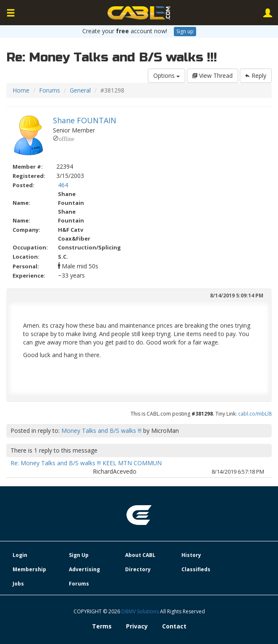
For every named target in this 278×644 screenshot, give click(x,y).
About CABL (140, 555)
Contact (174, 626)
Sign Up (79, 555)
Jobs (18, 584)
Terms (102, 626)
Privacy (137, 626)
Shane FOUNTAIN (85, 120)
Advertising (84, 569)
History (191, 555)
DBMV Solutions (141, 611)
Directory (138, 569)
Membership (29, 569)
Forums (50, 90)
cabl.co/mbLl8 (255, 414)
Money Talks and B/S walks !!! (101, 431)
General (80, 90)
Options (167, 76)
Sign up (185, 31)
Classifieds (196, 569)
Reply (256, 76)
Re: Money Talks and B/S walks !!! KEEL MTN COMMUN (86, 463)
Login (20, 555)
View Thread (212, 76)
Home (21, 90)
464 (63, 185)
